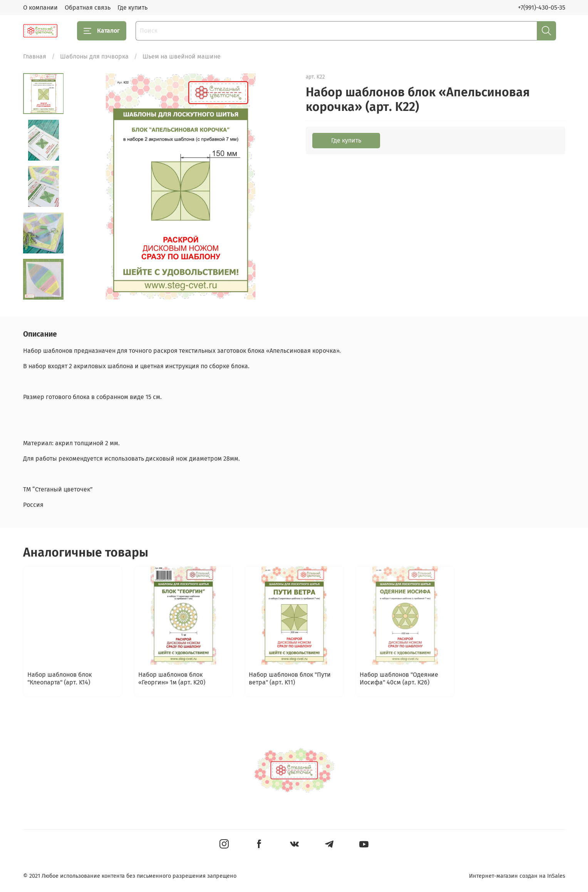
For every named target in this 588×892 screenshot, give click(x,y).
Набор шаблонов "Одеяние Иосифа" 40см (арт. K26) (399, 678)
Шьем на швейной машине (182, 56)
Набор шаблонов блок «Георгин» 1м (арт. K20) (171, 678)
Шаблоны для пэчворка (94, 56)
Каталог (102, 31)
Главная (35, 56)
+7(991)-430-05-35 (542, 8)
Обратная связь (88, 8)
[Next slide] (43, 290)
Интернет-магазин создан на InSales (517, 876)
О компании (40, 8)
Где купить (132, 8)
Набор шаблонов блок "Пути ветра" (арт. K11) (290, 678)
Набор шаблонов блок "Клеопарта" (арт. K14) (59, 678)
